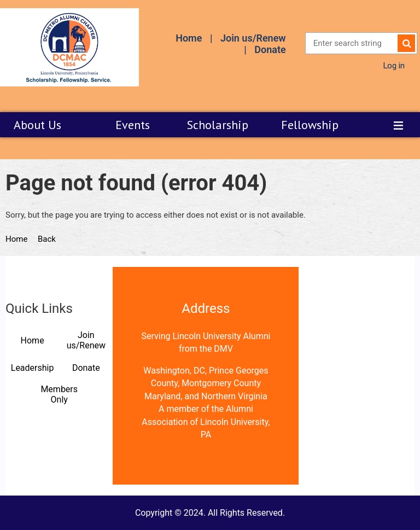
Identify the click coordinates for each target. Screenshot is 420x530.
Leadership (33, 368)
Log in (394, 65)
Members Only (59, 394)
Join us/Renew (253, 38)
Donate (270, 49)
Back (47, 239)
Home (189, 38)
